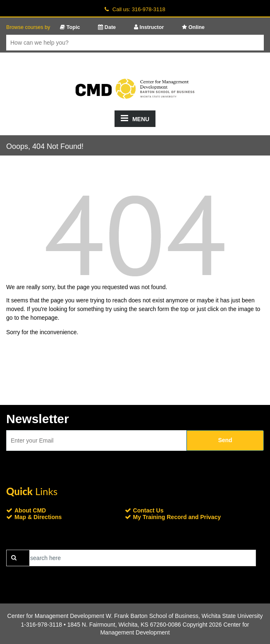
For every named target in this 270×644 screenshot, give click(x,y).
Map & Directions (38, 517)
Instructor (149, 27)
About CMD (30, 510)
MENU (135, 118)
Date (107, 27)
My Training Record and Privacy (177, 517)
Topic (70, 27)
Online (193, 27)
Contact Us (148, 510)
